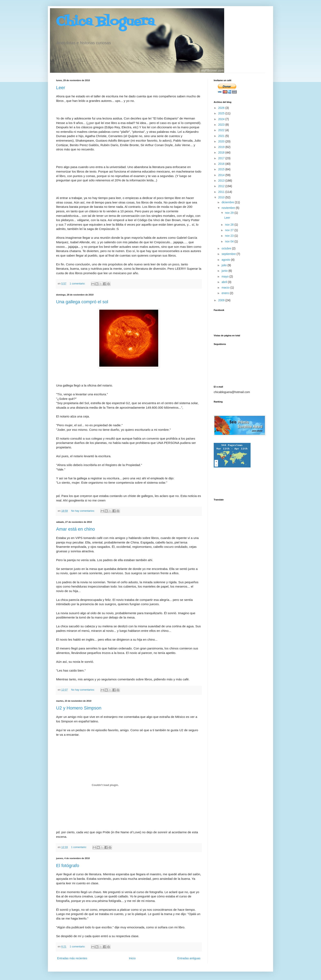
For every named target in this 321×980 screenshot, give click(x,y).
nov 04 (230, 241)
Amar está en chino (76, 529)
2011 (222, 192)
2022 (222, 130)
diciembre (228, 202)
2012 (222, 186)
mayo (225, 276)
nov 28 (230, 225)
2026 (222, 108)
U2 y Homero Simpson (79, 708)
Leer (61, 88)
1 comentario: (78, 284)
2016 (222, 164)
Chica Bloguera (105, 22)
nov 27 (230, 230)
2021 (222, 136)
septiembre (229, 254)
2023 (222, 125)
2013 (222, 181)
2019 (222, 147)
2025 (222, 113)
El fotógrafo (68, 866)
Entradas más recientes (72, 958)
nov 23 (230, 236)
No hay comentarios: (83, 511)
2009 (222, 300)
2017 (222, 158)
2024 (222, 119)
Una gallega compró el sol (82, 302)
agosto (226, 260)
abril (225, 282)
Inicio (132, 958)
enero (226, 293)
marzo (226, 288)
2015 (222, 169)
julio (224, 265)
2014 (222, 175)
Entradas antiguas (189, 958)
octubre (227, 248)
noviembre (229, 208)
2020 (222, 141)
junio (225, 271)
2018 (222, 152)
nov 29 (230, 213)
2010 (222, 197)
